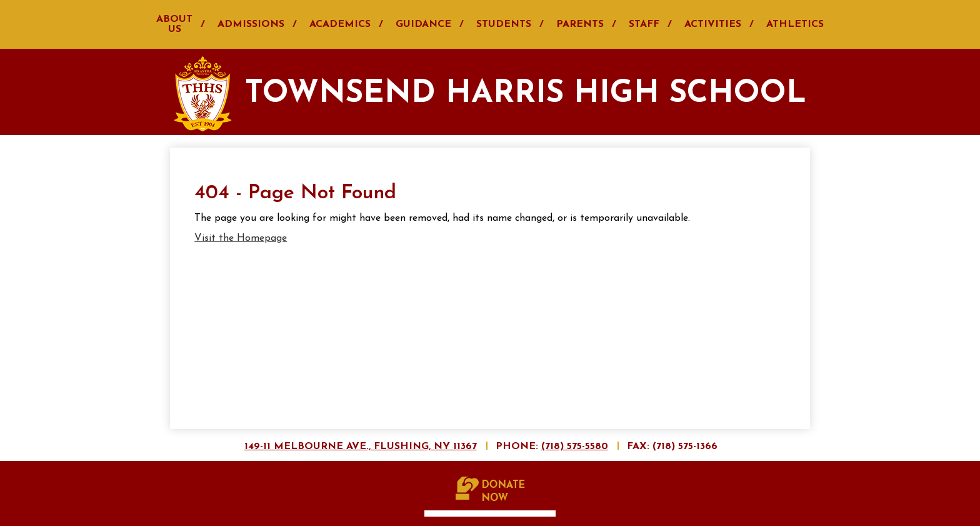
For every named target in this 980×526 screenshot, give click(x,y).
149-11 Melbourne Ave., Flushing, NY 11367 (361, 447)
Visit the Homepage (241, 238)
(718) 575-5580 (575, 447)
